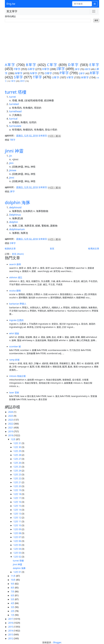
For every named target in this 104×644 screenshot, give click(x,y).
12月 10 (18, 525)
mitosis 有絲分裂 (17, 376)
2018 (11, 435)
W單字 (85, 77)
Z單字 (22, 81)
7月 (13, 592)
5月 (13, 599)
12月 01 (18, 572)
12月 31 (18, 443)
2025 (11, 416)
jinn (11, 163)
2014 (11, 631)
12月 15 (18, 506)
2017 (11, 619)
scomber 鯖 (15, 346)
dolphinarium (17, 229)
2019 (11, 431)
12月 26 (18, 463)
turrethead (15, 111)
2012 (11, 638)
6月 (13, 595)
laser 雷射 (14, 392)
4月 (13, 603)
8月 (13, 588)
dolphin (14, 222)
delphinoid (15, 207)
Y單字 (13, 81)
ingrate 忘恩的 (16, 320)
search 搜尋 (15, 264)
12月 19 (18, 490)
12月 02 (18, 557)
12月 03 (18, 553)
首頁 (52, 249)
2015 (11, 627)
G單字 (31, 69)
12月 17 (18, 498)
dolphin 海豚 (18, 202)
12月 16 (18, 502)
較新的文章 (10, 249)
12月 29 (18, 451)
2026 (11, 412)
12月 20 (18, 486)
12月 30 (18, 447)
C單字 (52, 65)
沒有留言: (43, 136)
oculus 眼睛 (15, 291)
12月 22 (18, 478)
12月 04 (18, 549)
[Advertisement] (52, 43)
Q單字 (82, 73)
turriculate (15, 126)
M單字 (19, 73)
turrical (13, 119)
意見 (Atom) (18, 254)
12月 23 (18, 475)
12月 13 (18, 514)
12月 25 (18, 467)
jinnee (13, 170)
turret (13, 97)
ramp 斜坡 (14, 360)
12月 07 (18, 537)
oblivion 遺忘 (16, 277)
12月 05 (18, 545)
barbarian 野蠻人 (18, 304)
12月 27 (18, 459)
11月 (13, 576)
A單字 (10, 65)
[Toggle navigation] (94, 11)
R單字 (94, 73)
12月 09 (18, 529)
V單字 (70, 77)
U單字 (56, 77)
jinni (12, 178)
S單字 (18, 77)
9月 (13, 584)
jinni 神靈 (14, 151)
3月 (13, 607)
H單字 (46, 69)
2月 (13, 611)
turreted (14, 104)
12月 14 (18, 510)
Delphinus (15, 215)
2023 (11, 420)
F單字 (17, 69)
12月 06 (18, 541)
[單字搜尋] (82, 4)
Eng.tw (11, 4)
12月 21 (18, 482)
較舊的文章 (94, 249)
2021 (11, 428)
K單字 (87, 69)
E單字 (94, 65)
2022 (11, 424)
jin (11, 156)
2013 (11, 635)
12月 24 (18, 471)
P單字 (64, 73)
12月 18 (18, 494)
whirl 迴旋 (14, 333)
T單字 (38, 77)
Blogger (57, 642)
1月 (13, 615)
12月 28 (18, 455)
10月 (13, 580)
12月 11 (18, 521)
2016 (11, 623)
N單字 (34, 73)
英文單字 (12, 11)
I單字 (61, 69)
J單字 (77, 69)
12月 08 (18, 533)
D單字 (73, 65)
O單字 (48, 73)
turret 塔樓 (16, 92)
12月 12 (18, 518)
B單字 (31, 65)
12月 (13, 439)
